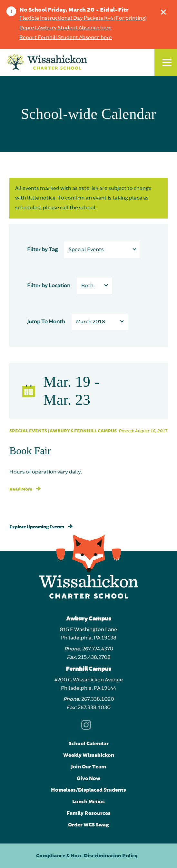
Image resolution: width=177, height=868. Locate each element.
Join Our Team (88, 767)
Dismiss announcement (165, 10)
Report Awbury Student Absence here (65, 28)
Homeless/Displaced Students (88, 790)
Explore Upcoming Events (41, 527)
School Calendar (89, 744)
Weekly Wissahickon (89, 755)
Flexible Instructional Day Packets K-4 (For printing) (83, 18)
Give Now (88, 778)
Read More (25, 489)
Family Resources (88, 813)
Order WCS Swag (88, 825)
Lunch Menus (88, 802)
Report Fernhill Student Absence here (66, 38)
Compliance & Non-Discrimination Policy (87, 856)
